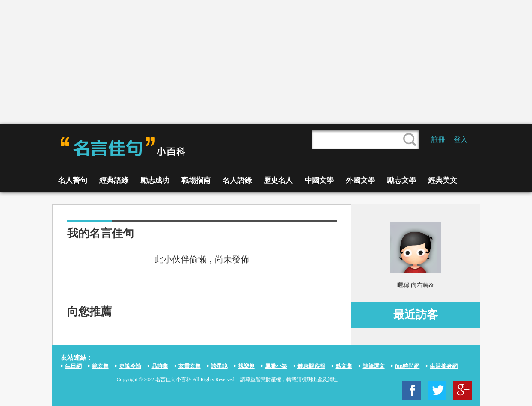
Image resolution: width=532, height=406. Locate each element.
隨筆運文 (374, 366)
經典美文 (443, 180)
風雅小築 (276, 366)
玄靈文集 (190, 366)
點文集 (344, 366)
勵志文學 (401, 180)
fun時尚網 (407, 366)
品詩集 (160, 366)
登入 (461, 140)
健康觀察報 (311, 366)
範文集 (100, 366)
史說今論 (130, 366)
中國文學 (319, 180)
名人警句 (73, 180)
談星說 (219, 366)
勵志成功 (155, 180)
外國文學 (360, 180)
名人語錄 (237, 180)
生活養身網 (444, 366)
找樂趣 (246, 366)
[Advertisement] (266, 62)
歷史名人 (278, 180)
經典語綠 (114, 180)
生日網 (73, 366)
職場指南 (196, 180)
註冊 (438, 140)
